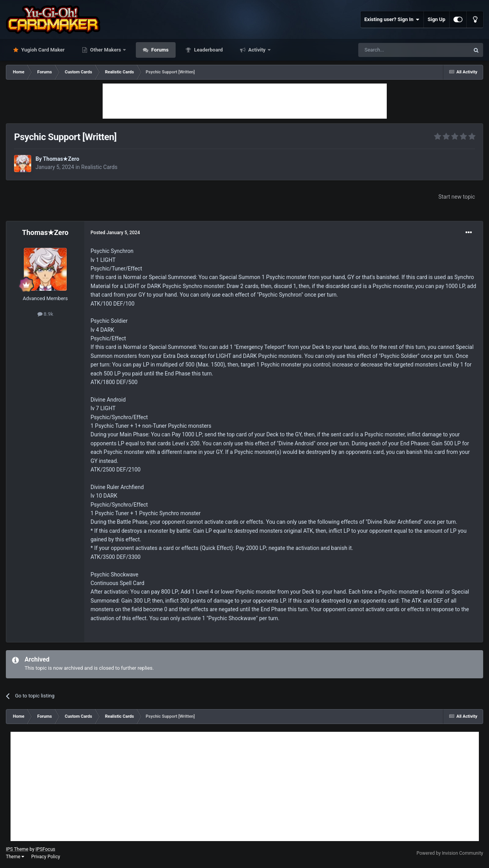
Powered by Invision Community (450, 853)
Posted (115, 233)
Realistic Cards (99, 167)
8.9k (45, 314)
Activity (257, 50)
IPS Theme (17, 849)
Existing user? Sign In (392, 20)
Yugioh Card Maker (42, 50)
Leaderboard (208, 50)
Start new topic (457, 197)
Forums (159, 50)
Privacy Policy (46, 857)
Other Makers (106, 50)
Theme (15, 857)
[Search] (395, 50)
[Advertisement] (245, 101)
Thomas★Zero (61, 159)
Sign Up (437, 19)
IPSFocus (45, 849)
